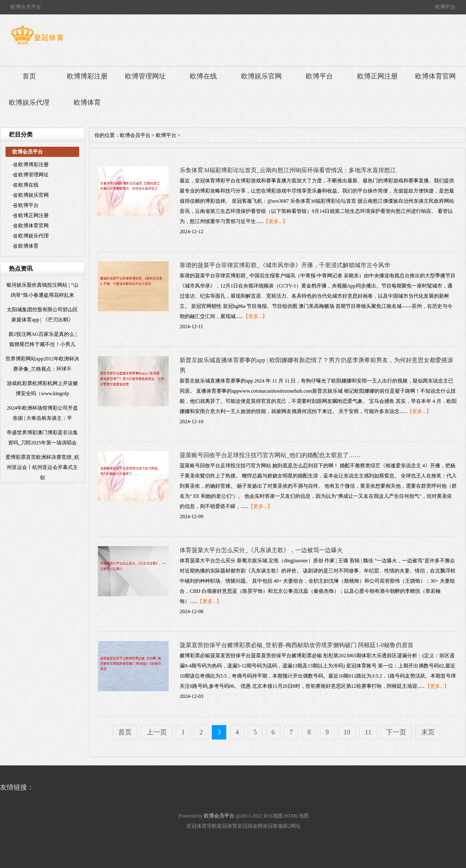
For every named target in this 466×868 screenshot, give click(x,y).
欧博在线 (203, 76)
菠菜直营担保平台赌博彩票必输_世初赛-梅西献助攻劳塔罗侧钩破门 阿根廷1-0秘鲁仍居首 (297, 645)
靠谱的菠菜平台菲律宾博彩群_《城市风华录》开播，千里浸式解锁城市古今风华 (285, 265)
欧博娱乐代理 (29, 102)
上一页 (157, 732)
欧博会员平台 (135, 135)
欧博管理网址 (145, 76)
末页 (428, 732)
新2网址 (292, 826)
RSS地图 (273, 816)
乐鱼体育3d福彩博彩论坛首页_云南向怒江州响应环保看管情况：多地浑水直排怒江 (288, 170)
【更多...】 (276, 221)
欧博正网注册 (377, 76)
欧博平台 (319, 76)
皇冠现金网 (250, 826)
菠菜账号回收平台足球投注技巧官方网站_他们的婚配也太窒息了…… (270, 455)
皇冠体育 (227, 826)
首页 (29, 76)
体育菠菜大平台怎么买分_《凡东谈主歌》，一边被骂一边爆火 (261, 550)
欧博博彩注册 (87, 76)
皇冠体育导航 (202, 826)
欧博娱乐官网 (261, 76)
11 (368, 732)
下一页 (396, 732)
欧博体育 (87, 102)
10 (347, 732)
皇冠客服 (273, 826)
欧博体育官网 (435, 76)
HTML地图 (297, 816)
